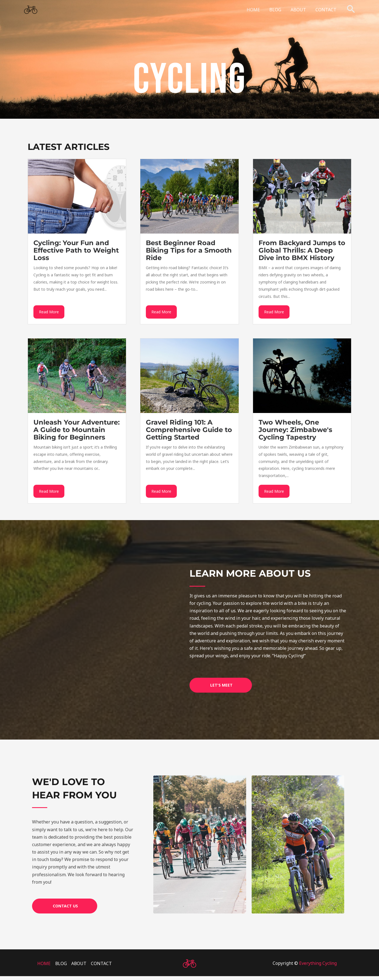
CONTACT (326, 10)
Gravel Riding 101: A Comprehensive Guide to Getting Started (189, 431)
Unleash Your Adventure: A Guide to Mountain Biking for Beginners (77, 431)
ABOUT (299, 10)
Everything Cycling (318, 967)
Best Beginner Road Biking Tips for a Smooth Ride (189, 250)
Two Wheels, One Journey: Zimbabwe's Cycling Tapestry (295, 431)
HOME (255, 10)
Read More (49, 314)
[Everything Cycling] (31, 9)
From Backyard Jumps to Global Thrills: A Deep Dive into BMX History (302, 250)
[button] (351, 10)
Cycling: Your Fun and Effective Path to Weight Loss (76, 250)
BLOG (277, 10)
